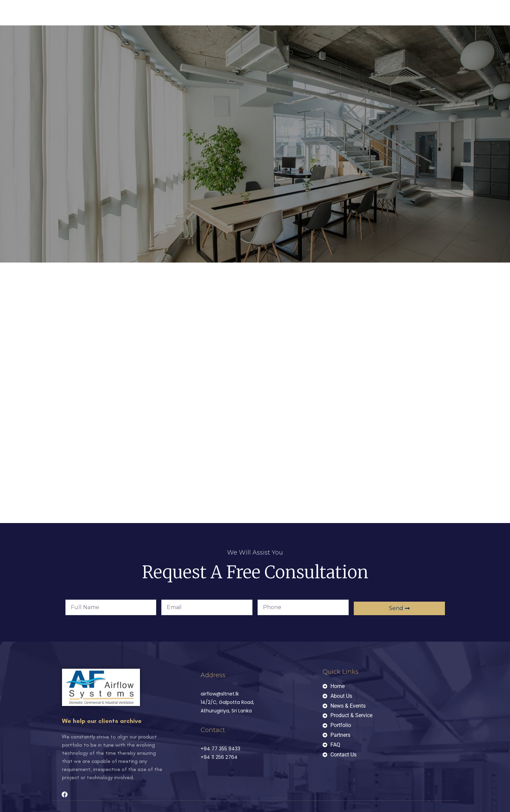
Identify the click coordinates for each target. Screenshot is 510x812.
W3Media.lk (172, 791)
